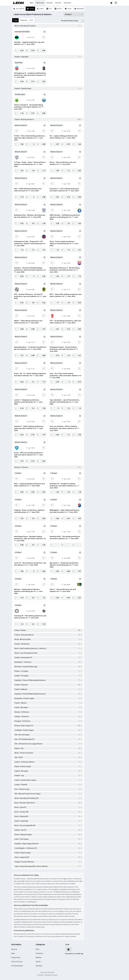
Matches (50, 3)
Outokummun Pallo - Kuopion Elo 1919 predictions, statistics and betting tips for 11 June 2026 (30, 244)
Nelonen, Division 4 (21, 125)
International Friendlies (22, 32)
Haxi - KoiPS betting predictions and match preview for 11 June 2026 (28, 190)
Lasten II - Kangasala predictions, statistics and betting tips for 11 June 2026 (28, 402)
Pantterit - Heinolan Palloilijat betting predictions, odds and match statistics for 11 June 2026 (30, 270)
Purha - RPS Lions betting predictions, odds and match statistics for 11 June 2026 (29, 455)
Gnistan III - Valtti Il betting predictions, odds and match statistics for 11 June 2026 (29, 428)
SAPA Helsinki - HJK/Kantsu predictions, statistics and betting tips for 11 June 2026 (65, 217)
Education (67, 3)
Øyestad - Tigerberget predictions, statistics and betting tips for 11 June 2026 (28, 591)
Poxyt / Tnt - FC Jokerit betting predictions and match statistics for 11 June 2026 (30, 375)
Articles (58, 3)
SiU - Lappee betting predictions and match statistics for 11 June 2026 (63, 137)
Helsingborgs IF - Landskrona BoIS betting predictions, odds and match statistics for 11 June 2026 (30, 75)
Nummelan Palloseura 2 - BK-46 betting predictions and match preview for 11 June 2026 (65, 270)
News (32, 3)
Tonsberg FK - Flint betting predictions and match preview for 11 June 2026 (30, 617)
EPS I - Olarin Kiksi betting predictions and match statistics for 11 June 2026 (66, 295)
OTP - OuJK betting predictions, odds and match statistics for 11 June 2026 (65, 322)
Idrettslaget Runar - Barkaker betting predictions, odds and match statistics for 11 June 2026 (30, 539)
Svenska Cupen (20, 94)
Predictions (40, 3)
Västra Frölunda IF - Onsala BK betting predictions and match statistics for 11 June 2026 (29, 107)
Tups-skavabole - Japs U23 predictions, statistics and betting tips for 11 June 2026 (65, 402)
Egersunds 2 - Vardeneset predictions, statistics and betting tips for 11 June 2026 (64, 565)
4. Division (18, 473)
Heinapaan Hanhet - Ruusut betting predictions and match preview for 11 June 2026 (64, 349)
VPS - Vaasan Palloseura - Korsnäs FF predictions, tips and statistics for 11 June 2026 (30, 296)
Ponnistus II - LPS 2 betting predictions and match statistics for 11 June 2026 (64, 190)
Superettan (19, 63)
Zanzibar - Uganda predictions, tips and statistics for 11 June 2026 (29, 43)
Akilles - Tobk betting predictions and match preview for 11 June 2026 (28, 322)
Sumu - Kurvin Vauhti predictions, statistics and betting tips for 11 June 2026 (64, 244)
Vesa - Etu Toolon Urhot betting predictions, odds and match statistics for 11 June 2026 (66, 376)
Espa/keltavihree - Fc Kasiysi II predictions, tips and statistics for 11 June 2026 (30, 348)
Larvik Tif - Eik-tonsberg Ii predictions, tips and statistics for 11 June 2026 (30, 564)
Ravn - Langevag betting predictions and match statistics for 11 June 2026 (29, 485)
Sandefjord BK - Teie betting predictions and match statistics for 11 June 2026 (65, 538)
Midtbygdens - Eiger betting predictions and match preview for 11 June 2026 (65, 511)
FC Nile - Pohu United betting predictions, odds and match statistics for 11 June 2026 (30, 138)
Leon (67, 944)
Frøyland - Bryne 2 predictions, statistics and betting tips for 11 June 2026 (29, 511)
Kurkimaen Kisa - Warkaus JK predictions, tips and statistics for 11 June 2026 (30, 216)
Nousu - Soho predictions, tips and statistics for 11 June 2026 (63, 163)
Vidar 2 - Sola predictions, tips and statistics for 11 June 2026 (63, 590)
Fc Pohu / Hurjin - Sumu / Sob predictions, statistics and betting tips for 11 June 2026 (30, 164)
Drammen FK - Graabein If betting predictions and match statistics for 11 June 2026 (64, 486)
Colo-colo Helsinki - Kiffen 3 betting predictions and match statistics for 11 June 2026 (64, 428)
